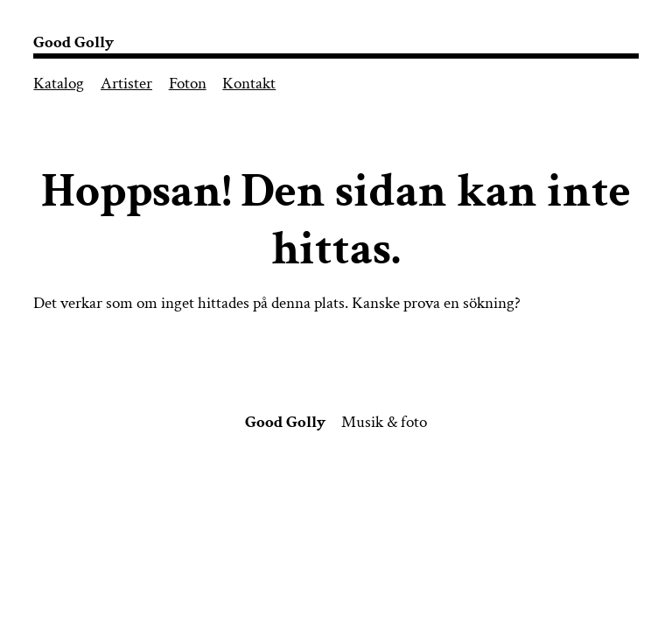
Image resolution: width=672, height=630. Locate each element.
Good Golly (73, 42)
